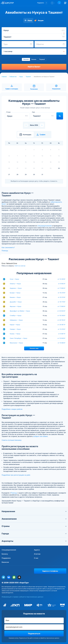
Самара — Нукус (15, 329)
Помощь (5, 251)
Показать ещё (34, 348)
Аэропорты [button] (34, 541)
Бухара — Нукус (15, 293)
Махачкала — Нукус (16, 343)
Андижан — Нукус (16, 288)
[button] (42, 3)
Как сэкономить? (8, 248)
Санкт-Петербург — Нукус (19, 338)
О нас (36, 558)
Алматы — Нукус (15, 284)
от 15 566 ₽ (61, 343)
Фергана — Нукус (16, 306)
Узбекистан (13, 77)
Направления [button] (34, 511)
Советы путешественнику (12, 440)
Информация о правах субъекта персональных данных (22, 597)
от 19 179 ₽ (62, 302)
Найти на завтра (20, 266)
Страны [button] (34, 526)
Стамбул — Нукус (16, 316)
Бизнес (34, 59)
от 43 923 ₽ (61, 311)
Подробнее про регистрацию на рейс (16, 475)
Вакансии (5, 562)
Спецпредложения (9, 550)
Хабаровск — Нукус (16, 320)
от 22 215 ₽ (62, 297)
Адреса (37, 550)
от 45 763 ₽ (61, 320)
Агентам (37, 554)
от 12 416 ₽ (62, 329)
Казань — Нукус (15, 334)
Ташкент (28, 77)
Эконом (26, 59)
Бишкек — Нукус (15, 297)
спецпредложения (44, 226)
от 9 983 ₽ (62, 284)
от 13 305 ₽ (61, 279)
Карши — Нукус (15, 325)
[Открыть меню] (65, 3)
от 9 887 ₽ (62, 334)
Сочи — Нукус (14, 279)
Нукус (21, 77)
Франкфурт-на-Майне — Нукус (20, 311)
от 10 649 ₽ (61, 338)
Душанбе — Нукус (16, 302)
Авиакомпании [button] (34, 519)
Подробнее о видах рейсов (12, 409)
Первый (42, 59)
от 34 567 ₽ (61, 325)
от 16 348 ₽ (61, 316)
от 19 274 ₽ (62, 293)
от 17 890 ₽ (61, 288)
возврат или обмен (40, 436)
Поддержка (6, 558)
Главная (4, 77)
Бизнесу (5, 554)
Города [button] (34, 534)
